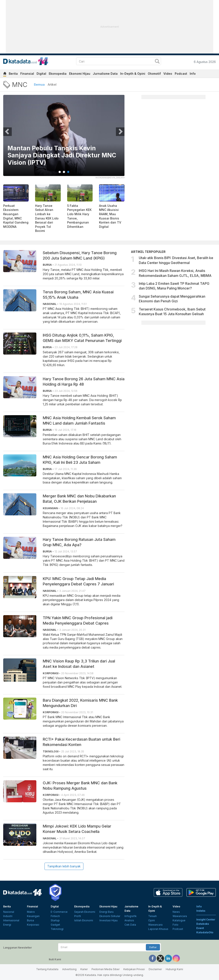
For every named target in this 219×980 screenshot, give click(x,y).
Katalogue (179, 920)
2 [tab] (64, 172)
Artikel (52, 84)
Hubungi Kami (174, 969)
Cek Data (130, 925)
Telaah (152, 916)
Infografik (131, 916)
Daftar (153, 947)
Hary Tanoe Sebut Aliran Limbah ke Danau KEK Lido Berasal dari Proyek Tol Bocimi (47, 218)
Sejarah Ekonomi (85, 912)
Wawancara (155, 925)
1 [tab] (60, 172)
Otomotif (154, 74)
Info (193, 74)
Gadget (55, 925)
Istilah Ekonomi (84, 920)
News (176, 912)
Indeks (201, 911)
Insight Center (206, 920)
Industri (8, 916)
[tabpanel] (64, 138)
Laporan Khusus (158, 929)
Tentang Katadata (47, 969)
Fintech (55, 916)
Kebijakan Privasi (134, 969)
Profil (78, 916)
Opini (152, 920)
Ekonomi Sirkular (110, 916)
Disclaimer (155, 969)
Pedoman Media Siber (106, 969)
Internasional (11, 920)
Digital (41, 74)
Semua (39, 84)
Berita (13, 74)
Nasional (9, 912)
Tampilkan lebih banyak (64, 866)
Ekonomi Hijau (80, 74)
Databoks (203, 924)
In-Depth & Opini (133, 74)
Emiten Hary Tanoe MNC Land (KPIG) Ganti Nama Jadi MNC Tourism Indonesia (62, 155)
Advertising (69, 969)
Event (200, 928)
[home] (5, 74)
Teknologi (57, 929)
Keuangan (33, 916)
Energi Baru (107, 912)
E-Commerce (59, 912)
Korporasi (33, 925)
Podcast (181, 74)
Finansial (27, 74)
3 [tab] (68, 172)
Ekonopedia (58, 74)
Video (168, 74)
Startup (55, 920)
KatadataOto (205, 932)
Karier (84, 969)
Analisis (129, 920)
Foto (175, 925)
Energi (7, 925)
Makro (31, 912)
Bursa (30, 920)
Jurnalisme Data (105, 74)
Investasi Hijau (109, 920)
